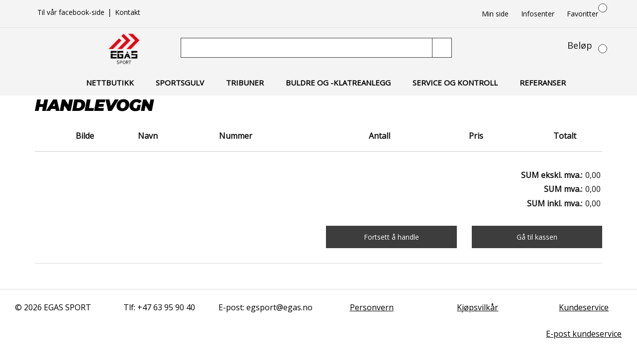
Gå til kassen (537, 237)
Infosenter (538, 14)
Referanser (543, 83)
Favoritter (583, 14)
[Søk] (308, 48)
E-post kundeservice (584, 334)
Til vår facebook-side (72, 12)
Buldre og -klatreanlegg (338, 83)
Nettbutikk (110, 83)
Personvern (372, 307)
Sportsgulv (180, 83)
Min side (495, 14)
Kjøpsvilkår (478, 307)
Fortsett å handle (391, 237)
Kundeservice (584, 307)
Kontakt (128, 12)
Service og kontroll (455, 83)
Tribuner (245, 83)
